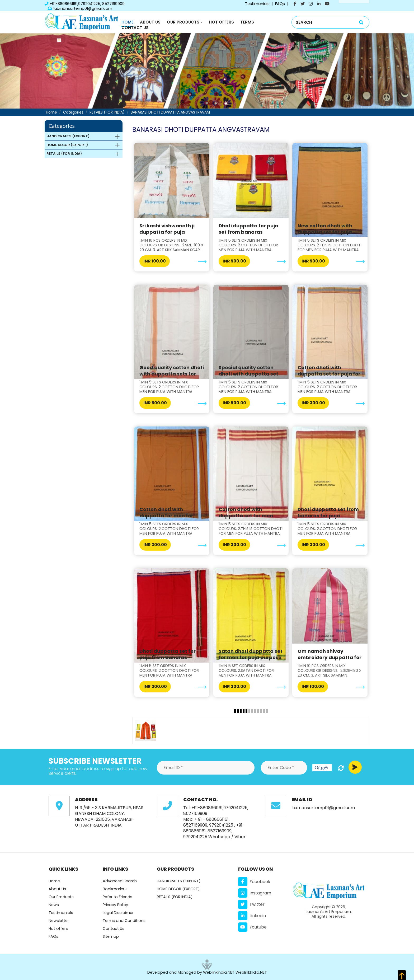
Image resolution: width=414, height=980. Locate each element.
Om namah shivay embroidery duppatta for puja (330, 657)
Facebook (254, 882)
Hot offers (58, 929)
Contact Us (135, 28)
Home (128, 22)
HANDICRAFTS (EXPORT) (179, 881)
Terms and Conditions (124, 921)
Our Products (183, 22)
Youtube (252, 927)
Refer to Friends (117, 897)
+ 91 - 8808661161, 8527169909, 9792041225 (208, 822)
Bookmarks (113, 889)
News (54, 905)
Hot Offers (221, 22)
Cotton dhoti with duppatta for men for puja (166, 516)
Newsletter (59, 921)
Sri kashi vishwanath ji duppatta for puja (167, 229)
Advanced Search (120, 881)
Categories (73, 112)
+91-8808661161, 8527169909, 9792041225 (214, 831)
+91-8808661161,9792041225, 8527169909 (85, 4)
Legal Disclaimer (118, 913)
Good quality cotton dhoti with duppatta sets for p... (172, 374)
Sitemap (111, 936)
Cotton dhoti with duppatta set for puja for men (329, 374)
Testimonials (257, 4)
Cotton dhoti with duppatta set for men (246, 512)
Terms (247, 22)
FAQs (280, 4)
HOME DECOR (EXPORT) (178, 889)
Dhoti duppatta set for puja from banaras (168, 654)
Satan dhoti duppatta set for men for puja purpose (251, 654)
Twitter (251, 904)
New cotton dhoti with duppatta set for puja (325, 229)
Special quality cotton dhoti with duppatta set (248, 371)
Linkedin (252, 916)
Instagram (255, 893)
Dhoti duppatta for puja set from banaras (248, 229)
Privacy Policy (115, 905)
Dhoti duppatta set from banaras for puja (328, 512)
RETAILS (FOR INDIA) (107, 112)
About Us (150, 22)
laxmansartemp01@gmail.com (80, 8)
